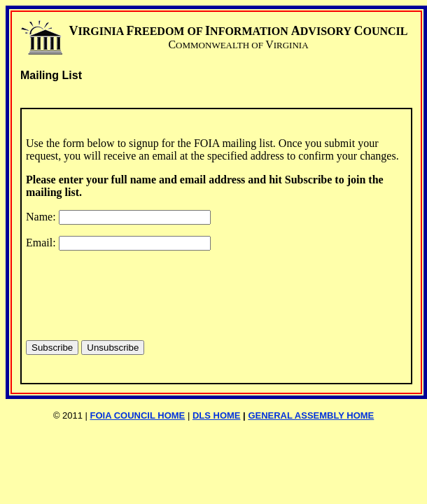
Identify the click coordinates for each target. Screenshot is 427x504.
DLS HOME (217, 415)
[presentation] (132, 289)
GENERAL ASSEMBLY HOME (311, 415)
